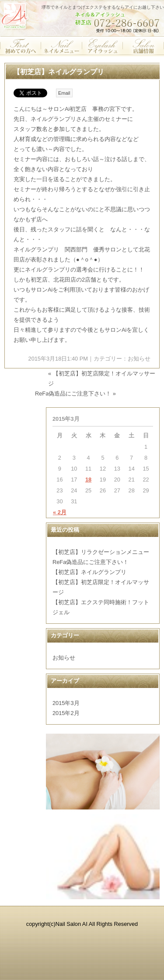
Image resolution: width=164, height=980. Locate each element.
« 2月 (60, 512)
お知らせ (139, 359)
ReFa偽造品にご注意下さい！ (73, 394)
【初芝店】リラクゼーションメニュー (101, 552)
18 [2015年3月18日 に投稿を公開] (88, 480)
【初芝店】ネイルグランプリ (59, 72)
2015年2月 (66, 713)
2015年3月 (66, 703)
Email (64, 93)
